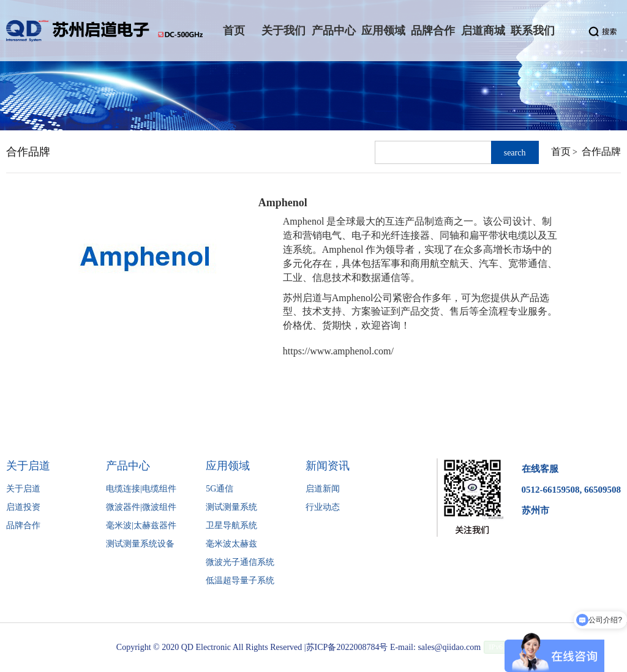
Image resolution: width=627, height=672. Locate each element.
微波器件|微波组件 (141, 507)
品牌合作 (23, 525)
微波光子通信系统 (240, 562)
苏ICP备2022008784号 (347, 647)
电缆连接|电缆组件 (141, 489)
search (515, 153)
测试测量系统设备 (140, 544)
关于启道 (23, 489)
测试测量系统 (231, 507)
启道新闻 (323, 489)
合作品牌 (601, 151)
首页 (561, 151)
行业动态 (323, 507)
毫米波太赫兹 (231, 544)
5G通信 (220, 489)
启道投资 (23, 507)
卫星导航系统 (231, 525)
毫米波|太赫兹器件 (141, 525)
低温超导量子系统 (240, 581)
